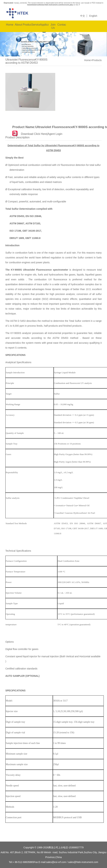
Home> (88, 60)
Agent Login (55, 134)
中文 (83, 16)
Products (27, 25)
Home (10, 25)
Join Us (53, 26)
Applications (44, 25)
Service (36, 25)
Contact (62, 25)
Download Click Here (34, 134)
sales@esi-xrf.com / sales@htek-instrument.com (72, 862)
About (18, 25)
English (93, 16)
